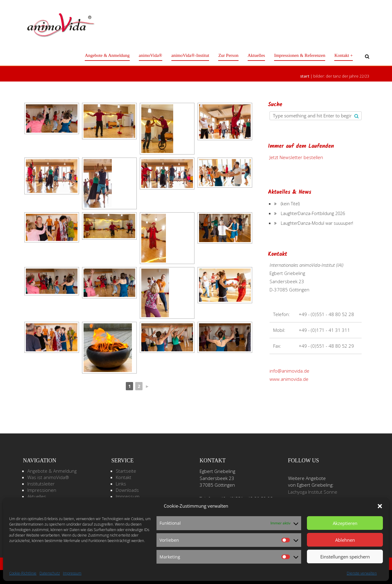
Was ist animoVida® (48, 477)
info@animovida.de (289, 371)
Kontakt (124, 477)
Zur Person (228, 55)
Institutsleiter (41, 484)
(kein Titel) (290, 204)
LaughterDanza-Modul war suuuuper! (317, 223)
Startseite (126, 471)
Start (305, 76)
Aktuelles (256, 55)
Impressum (72, 573)
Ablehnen (345, 540)
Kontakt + (344, 55)
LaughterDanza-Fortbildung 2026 (313, 213)
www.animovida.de (289, 379)
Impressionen (42, 490)
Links (121, 484)
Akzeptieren (345, 523)
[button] (380, 506)
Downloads (127, 490)
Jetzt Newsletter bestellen (296, 157)
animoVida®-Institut (190, 55)
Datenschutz (50, 573)
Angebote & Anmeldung (107, 55)
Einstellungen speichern (345, 557)
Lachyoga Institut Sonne (313, 492)
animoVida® (151, 55)
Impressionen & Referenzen (300, 55)
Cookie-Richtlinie (23, 573)
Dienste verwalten (362, 573)
